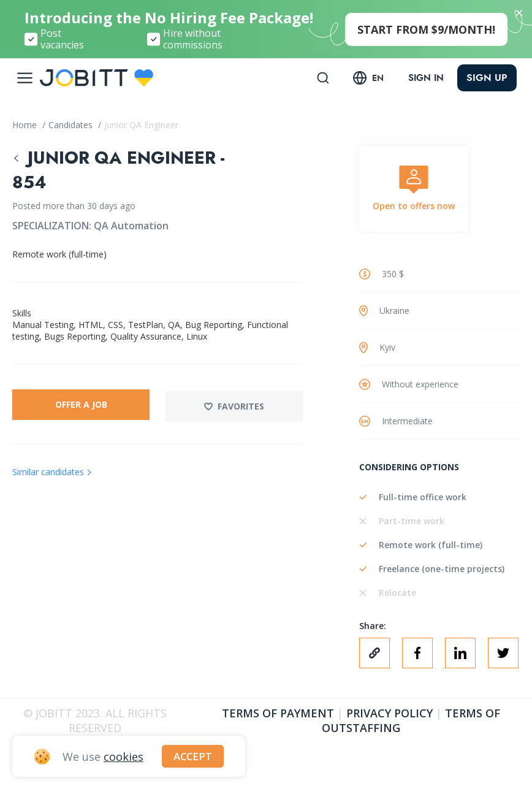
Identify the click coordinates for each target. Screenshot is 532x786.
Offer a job (81, 404)
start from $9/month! (426, 29)
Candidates (72, 125)
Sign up (487, 78)
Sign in (425, 78)
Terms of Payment (278, 713)
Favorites (235, 404)
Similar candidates (48, 470)
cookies (123, 756)
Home (26, 125)
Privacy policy (389, 713)
